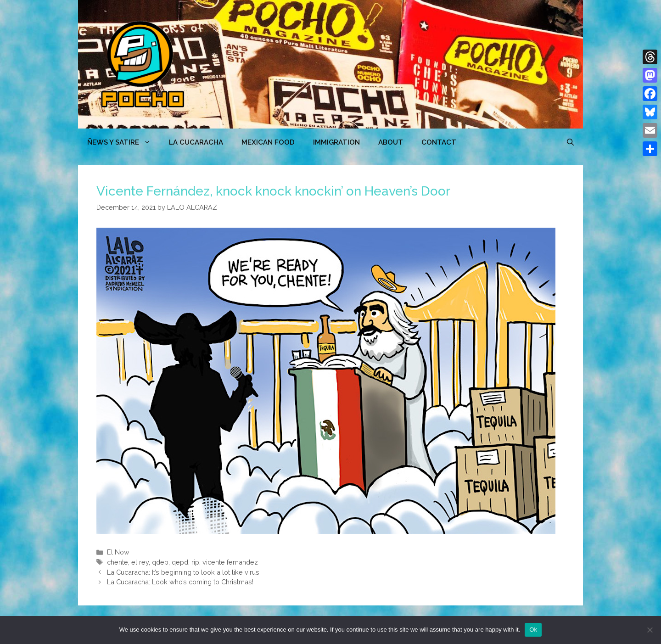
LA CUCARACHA (196, 142)
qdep (160, 562)
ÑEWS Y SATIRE (123, 142)
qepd (180, 562)
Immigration (336, 142)
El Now (118, 552)
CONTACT (439, 142)
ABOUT (391, 142)
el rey (140, 562)
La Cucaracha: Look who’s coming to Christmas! (180, 582)
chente (118, 562)
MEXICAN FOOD (268, 142)
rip (195, 562)
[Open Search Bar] (570, 142)
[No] (650, 630)
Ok (533, 630)
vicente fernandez (230, 562)
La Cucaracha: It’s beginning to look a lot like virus (183, 572)
